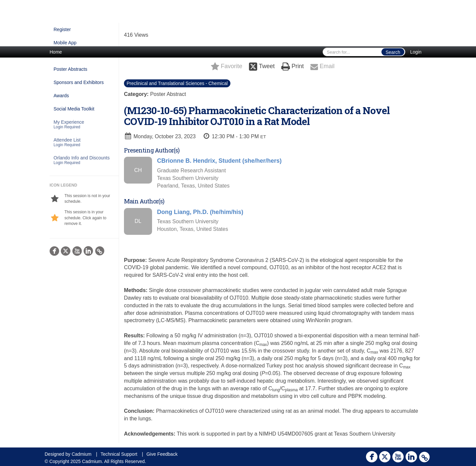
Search (393, 52)
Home (56, 52)
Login (416, 52)
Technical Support (119, 454)
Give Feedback (162, 454)
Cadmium (82, 454)
